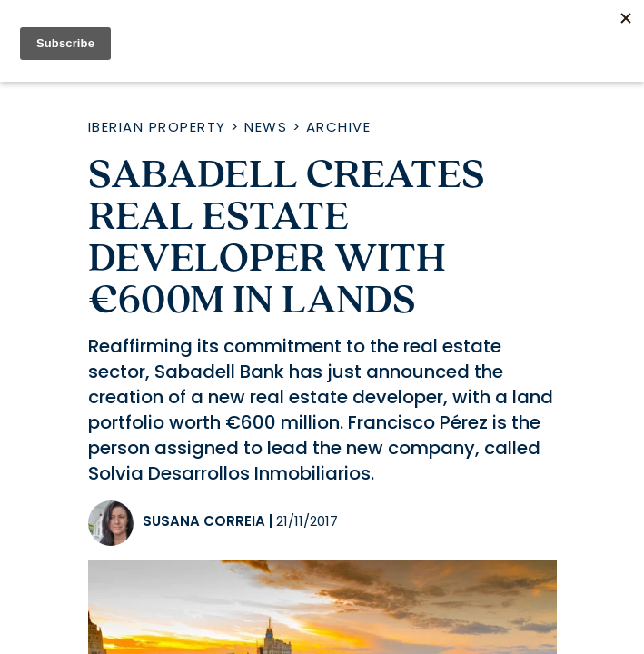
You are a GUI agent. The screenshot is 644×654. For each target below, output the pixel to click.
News (266, 127)
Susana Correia (204, 521)
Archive (339, 127)
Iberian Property (157, 127)
